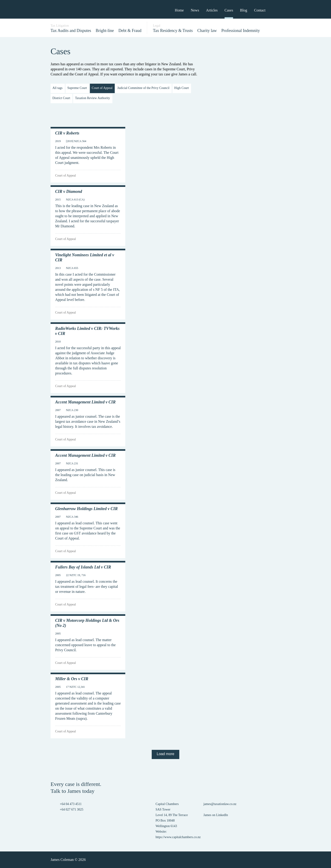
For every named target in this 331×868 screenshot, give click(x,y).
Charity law (207, 31)
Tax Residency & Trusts (173, 31)
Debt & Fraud (130, 31)
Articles (212, 10)
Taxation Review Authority (92, 98)
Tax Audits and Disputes (71, 31)
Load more (166, 754)
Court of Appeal (102, 88)
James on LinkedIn (216, 815)
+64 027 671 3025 (71, 809)
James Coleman (64, 10)
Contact (260, 10)
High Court (181, 88)
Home (179, 10)
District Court (61, 98)
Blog (244, 10)
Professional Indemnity (241, 31)
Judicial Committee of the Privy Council (143, 88)
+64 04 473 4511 (71, 804)
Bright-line (105, 31)
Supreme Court (77, 88)
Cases (229, 10)
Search (276, 10)
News (195, 10)
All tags (57, 88)
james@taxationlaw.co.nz (220, 804)
